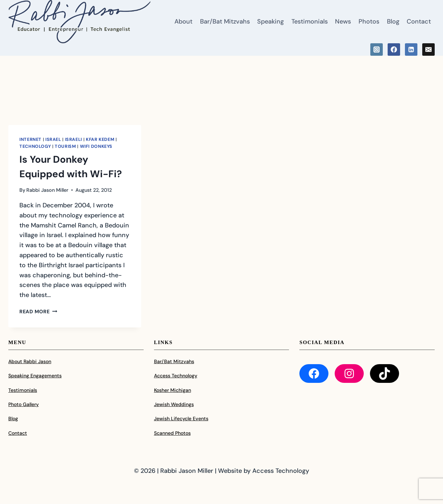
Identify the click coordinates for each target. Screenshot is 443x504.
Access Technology (176, 376)
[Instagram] (377, 49)
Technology (35, 146)
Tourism (65, 146)
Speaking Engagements (35, 376)
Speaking (270, 21)
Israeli (74, 139)
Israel (53, 139)
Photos (369, 21)
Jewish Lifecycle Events (181, 418)
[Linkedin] (411, 49)
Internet (30, 139)
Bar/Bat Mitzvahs (225, 21)
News (343, 21)
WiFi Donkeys (96, 146)
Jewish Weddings (174, 404)
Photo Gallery (24, 404)
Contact (419, 21)
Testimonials (310, 21)
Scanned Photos (172, 433)
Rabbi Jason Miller (47, 190)
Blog (393, 21)
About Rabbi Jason (30, 361)
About (183, 21)
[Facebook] (394, 49)
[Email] (428, 49)
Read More (38, 312)
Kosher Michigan (173, 390)
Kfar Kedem (100, 139)
